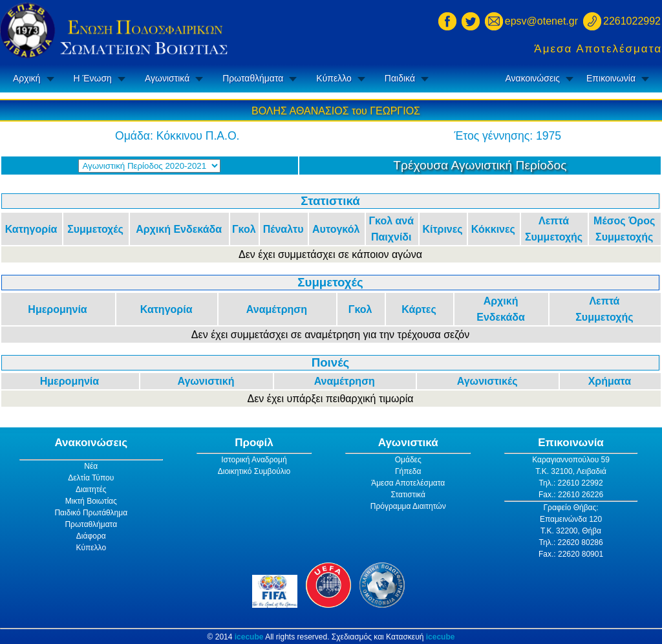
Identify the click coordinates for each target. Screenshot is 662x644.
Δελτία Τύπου (91, 478)
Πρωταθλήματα (253, 78)
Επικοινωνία (611, 78)
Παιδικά (400, 78)
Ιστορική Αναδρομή (254, 460)
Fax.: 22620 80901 (571, 554)
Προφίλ (254, 443)
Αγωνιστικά (167, 78)
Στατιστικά (408, 495)
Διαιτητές (91, 489)
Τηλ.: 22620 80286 (571, 542)
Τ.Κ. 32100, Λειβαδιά (571, 471)
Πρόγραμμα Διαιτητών (408, 506)
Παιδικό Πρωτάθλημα (91, 513)
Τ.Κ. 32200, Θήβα (571, 531)
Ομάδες (408, 460)
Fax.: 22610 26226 (571, 495)
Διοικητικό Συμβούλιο (254, 471)
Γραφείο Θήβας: (571, 508)
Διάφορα (91, 536)
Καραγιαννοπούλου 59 (571, 460)
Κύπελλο (334, 78)
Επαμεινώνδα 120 (571, 519)
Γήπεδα (408, 471)
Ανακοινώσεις (532, 78)
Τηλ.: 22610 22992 (571, 483)
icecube (249, 637)
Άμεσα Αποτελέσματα (598, 49)
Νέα (91, 466)
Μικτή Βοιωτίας (91, 501)
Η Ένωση (93, 78)
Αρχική (27, 78)
